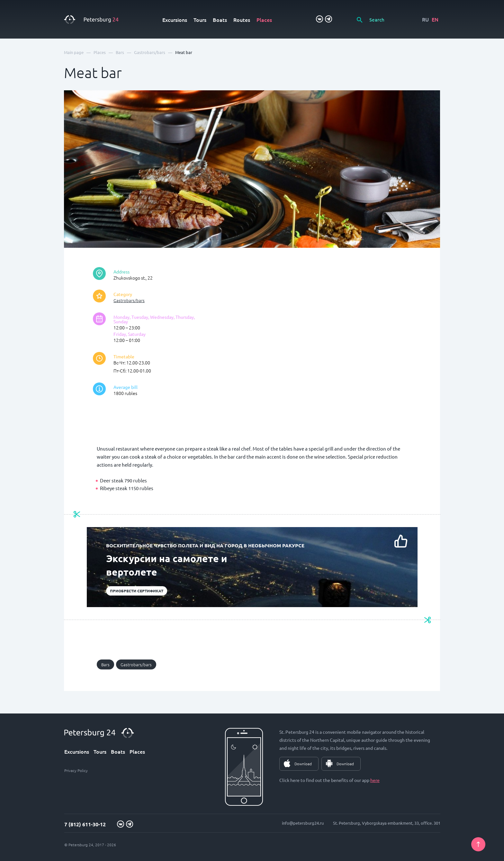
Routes (242, 20)
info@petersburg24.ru (303, 823)
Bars (105, 664)
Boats (220, 20)
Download (303, 764)
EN (435, 19)
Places (264, 20)
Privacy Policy (76, 770)
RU (425, 19)
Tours (200, 20)
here (375, 780)
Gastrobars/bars (129, 300)
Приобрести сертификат (137, 591)
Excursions (175, 20)
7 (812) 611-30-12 (85, 824)
